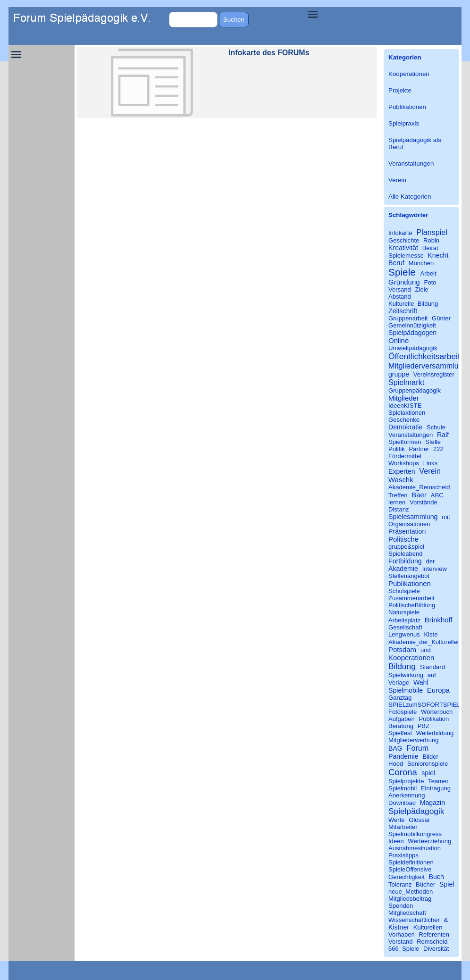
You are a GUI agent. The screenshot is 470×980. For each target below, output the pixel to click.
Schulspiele (404, 591)
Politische (403, 539)
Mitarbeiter (403, 827)
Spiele (402, 272)
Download (402, 803)
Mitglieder (404, 398)
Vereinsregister (434, 374)
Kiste (431, 634)
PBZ (424, 726)
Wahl (421, 682)
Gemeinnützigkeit (412, 325)
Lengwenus (404, 634)
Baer (419, 495)
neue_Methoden (411, 892)
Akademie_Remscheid (419, 487)
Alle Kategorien (410, 197)
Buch (436, 877)
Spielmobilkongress (415, 834)
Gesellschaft (405, 627)
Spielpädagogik (416, 811)
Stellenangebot (409, 576)
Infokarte (400, 233)
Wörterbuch (437, 712)
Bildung (402, 666)
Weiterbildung (435, 733)
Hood (396, 764)
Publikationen (407, 107)
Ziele (422, 289)
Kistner (399, 927)
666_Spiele (404, 949)
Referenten (434, 934)
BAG (395, 748)
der (430, 561)
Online (399, 340)
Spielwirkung (406, 675)
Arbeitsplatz (404, 620)
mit (446, 517)
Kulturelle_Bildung (413, 304)
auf (432, 675)
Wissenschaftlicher (414, 920)
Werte (397, 820)
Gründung (404, 282)
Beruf (396, 263)
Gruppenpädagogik (415, 390)
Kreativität (403, 248)
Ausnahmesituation (415, 848)
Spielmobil (403, 788)
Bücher (425, 884)
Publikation (434, 719)
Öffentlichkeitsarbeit (424, 356)
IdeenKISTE (405, 406)
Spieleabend (406, 554)
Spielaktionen (407, 413)
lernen (397, 502)
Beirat (430, 248)
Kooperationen (409, 74)
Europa (438, 690)
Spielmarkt (406, 382)
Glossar (419, 820)
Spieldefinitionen (411, 862)
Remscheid (432, 942)
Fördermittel (405, 456)
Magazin (432, 803)
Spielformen (405, 442)
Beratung (401, 726)
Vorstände (424, 502)
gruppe (399, 374)
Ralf (443, 435)
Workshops (404, 463)
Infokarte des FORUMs (269, 53)
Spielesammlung (413, 517)
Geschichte (404, 240)
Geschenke (404, 420)
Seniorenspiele (428, 764)
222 (438, 449)
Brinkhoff (439, 620)
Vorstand (401, 942)
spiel (428, 773)
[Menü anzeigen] (313, 14)
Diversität (436, 949)
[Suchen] (193, 20)
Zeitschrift (403, 311)
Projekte (400, 90)
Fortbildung (405, 561)
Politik (397, 449)
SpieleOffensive (410, 869)
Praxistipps (403, 855)
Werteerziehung (429, 841)
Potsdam (402, 649)
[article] (227, 83)
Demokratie (405, 427)
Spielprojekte (406, 781)
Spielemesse (406, 255)
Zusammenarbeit (411, 598)
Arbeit (428, 273)
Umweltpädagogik (413, 348)
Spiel (447, 884)
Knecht (438, 255)
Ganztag (400, 698)
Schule (436, 427)
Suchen (234, 20)
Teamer (438, 781)
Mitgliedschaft (407, 913)
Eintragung (436, 788)
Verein (397, 180)
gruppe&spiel (406, 547)
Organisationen (409, 524)
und (426, 650)
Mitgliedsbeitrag (410, 899)
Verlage (399, 683)
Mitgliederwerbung (414, 740)
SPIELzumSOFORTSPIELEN (429, 705)
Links (430, 463)
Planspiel (432, 232)
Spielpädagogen (412, 333)
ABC (437, 495)
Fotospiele (403, 712)
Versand (400, 289)
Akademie (403, 569)
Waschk (401, 480)
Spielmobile (406, 690)
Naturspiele (404, 612)
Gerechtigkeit (407, 877)
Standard (432, 667)
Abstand (400, 297)
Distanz (399, 509)
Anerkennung (407, 795)
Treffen (398, 495)
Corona (403, 772)
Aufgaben (402, 719)
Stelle (433, 442)
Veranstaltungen (411, 163)
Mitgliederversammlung (428, 366)
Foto (430, 282)
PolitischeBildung (412, 605)
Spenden (401, 906)
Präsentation (407, 531)
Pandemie (403, 756)
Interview (435, 569)
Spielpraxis (404, 123)
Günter (441, 318)
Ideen (396, 841)
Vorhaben (402, 934)
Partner (419, 449)
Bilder (430, 757)
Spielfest (400, 733)
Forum (418, 748)
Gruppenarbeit (408, 318)
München (421, 263)
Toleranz (400, 884)
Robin (431, 240)
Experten (402, 471)
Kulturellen (428, 927)
